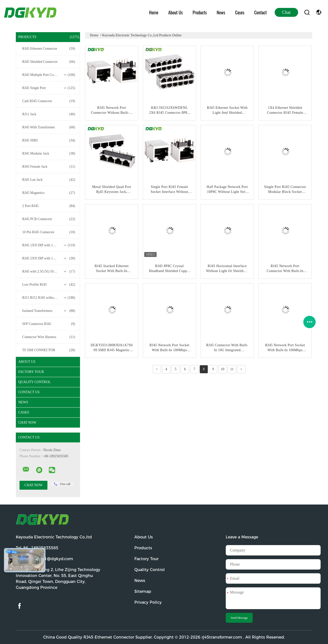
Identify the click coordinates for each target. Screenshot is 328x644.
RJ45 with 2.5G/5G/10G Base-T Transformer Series (49, 272)
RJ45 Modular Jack (49, 154)
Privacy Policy (148, 602)
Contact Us (29, 392)
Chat (287, 12)
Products (200, 12)
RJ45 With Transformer (49, 127)
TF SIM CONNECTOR (49, 350)
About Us (175, 12)
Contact (260, 12)
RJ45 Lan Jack (49, 180)
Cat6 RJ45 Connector (49, 101)
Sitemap (143, 591)
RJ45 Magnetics (49, 193)
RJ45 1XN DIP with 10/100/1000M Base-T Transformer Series (49, 245)
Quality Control (34, 382)
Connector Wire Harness (49, 337)
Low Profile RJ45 (49, 285)
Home (154, 12)
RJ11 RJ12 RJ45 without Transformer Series (49, 298)
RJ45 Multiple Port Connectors (49, 75)
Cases (240, 12)
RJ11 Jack (49, 114)
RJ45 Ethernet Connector (49, 49)
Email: (44, 559)
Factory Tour (31, 372)
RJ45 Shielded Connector (49, 62)
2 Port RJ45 (49, 206)
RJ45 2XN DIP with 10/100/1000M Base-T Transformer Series (49, 258)
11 (232, 369)
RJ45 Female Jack (49, 167)
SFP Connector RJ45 (49, 324)
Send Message (239, 618)
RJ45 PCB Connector (49, 219)
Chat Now (27, 423)
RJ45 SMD (49, 140)
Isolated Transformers (49, 311)
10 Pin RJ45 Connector (49, 232)
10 (223, 369)
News (221, 12)
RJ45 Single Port (49, 88)
